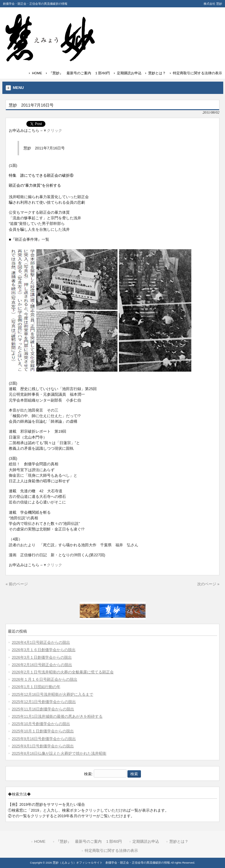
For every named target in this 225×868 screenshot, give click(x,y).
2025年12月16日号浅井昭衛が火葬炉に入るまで (52, 694)
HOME (37, 73)
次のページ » (208, 584)
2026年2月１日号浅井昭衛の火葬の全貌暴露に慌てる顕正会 (63, 672)
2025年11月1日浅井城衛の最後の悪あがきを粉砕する (57, 716)
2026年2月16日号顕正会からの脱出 (42, 665)
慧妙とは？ (157, 73)
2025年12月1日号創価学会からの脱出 (44, 702)
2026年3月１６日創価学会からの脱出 (44, 650)
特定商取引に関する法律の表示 (197, 73)
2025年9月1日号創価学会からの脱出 (43, 746)
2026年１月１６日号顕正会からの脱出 (44, 679)
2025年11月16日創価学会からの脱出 (43, 709)
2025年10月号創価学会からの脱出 (41, 724)
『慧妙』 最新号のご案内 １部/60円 (79, 73)
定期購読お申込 (129, 73)
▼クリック (53, 130)
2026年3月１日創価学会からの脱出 (42, 657)
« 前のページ (17, 584)
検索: (88, 774)
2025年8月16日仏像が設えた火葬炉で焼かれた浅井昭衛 (59, 753)
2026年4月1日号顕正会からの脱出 (41, 642)
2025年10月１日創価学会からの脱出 (43, 731)
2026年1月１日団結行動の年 (36, 687)
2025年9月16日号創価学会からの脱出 (44, 739)
